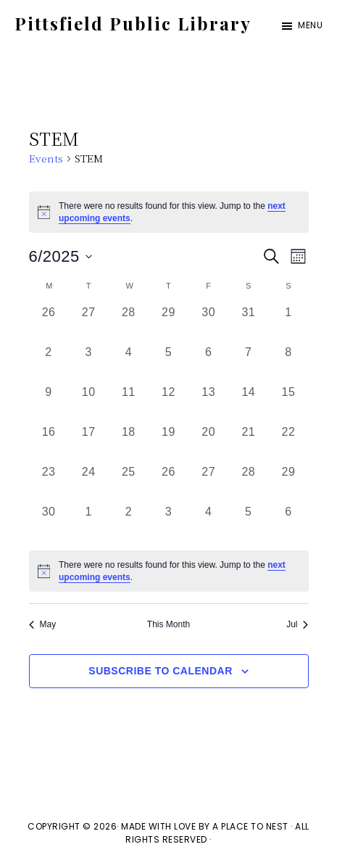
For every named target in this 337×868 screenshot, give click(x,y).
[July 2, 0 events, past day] (129, 523)
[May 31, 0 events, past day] (248, 324)
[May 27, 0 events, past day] (89, 324)
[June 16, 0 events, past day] (49, 443)
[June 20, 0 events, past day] (208, 443)
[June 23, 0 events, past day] (49, 483)
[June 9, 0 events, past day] (49, 404)
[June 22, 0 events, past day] (288, 443)
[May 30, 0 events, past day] (208, 324)
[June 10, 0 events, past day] (89, 404)
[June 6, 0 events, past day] (208, 364)
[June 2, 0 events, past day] (49, 364)
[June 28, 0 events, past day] (248, 483)
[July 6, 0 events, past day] (288, 523)
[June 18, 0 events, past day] (129, 443)
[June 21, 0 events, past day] (248, 443)
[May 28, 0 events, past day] (129, 324)
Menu (310, 25)
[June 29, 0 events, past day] (288, 483)
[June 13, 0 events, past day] (208, 404)
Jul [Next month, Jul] (297, 624)
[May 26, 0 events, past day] (49, 324)
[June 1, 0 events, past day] (288, 324)
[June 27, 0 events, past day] (208, 483)
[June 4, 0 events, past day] (129, 364)
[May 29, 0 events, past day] (168, 324)
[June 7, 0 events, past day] (248, 364)
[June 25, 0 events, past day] (129, 483)
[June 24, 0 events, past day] (89, 483)
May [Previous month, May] (43, 624)
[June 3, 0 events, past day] (89, 364)
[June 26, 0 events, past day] (168, 483)
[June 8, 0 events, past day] (288, 364)
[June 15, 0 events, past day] (288, 404)
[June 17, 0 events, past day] (89, 443)
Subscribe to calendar (160, 671)
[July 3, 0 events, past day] (168, 523)
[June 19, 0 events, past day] (168, 443)
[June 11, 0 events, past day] (129, 404)
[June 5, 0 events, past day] (168, 364)
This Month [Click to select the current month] (168, 624)
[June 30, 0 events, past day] (49, 523)
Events (46, 158)
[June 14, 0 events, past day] (248, 404)
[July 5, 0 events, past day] (248, 523)
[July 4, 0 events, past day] (208, 523)
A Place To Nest (250, 826)
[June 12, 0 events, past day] (168, 404)
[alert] (169, 571)
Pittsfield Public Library (133, 23)
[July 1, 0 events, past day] (89, 523)
